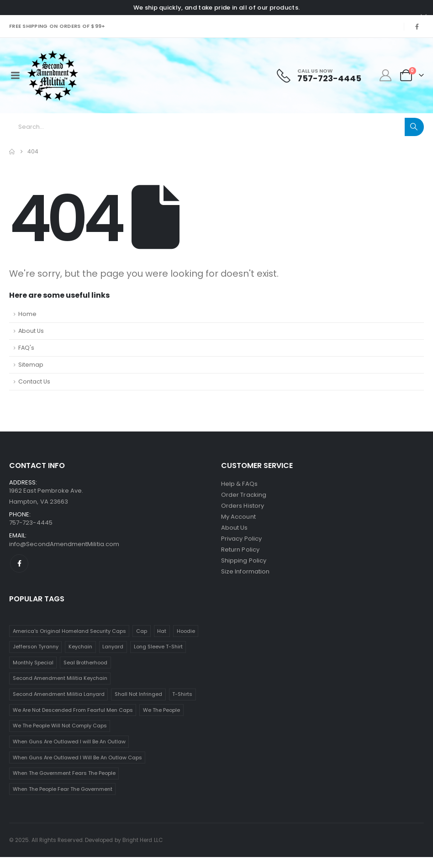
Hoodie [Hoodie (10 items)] (186, 631)
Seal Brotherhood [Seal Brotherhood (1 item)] (85, 663)
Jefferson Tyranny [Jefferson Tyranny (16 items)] (36, 647)
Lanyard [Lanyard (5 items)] (113, 647)
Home (27, 314)
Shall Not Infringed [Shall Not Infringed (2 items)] (138, 694)
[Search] (414, 127)
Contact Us (34, 381)
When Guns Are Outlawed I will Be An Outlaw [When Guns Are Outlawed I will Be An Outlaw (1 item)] (69, 742)
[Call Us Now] (319, 76)
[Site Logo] (53, 76)
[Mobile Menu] (15, 75)
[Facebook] (417, 26)
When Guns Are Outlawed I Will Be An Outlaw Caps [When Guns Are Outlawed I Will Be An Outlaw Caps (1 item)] (77, 758)
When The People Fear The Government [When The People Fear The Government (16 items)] (63, 789)
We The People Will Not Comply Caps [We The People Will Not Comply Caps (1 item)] (60, 726)
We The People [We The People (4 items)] (161, 710)
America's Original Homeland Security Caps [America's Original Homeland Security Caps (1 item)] (69, 631)
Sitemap (31, 365)
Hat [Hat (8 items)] (162, 631)
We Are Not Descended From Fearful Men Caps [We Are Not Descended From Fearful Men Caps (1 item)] (73, 710)
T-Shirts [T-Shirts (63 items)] (182, 694)
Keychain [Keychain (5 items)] (80, 647)
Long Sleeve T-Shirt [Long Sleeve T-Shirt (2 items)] (158, 647)
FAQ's (26, 348)
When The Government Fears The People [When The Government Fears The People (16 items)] (64, 773)
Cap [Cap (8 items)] (142, 631)
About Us (31, 331)
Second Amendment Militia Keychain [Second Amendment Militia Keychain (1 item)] (60, 678)
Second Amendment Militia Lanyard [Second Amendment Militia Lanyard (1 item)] (59, 694)
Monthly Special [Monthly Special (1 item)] (33, 663)
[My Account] (386, 75)
